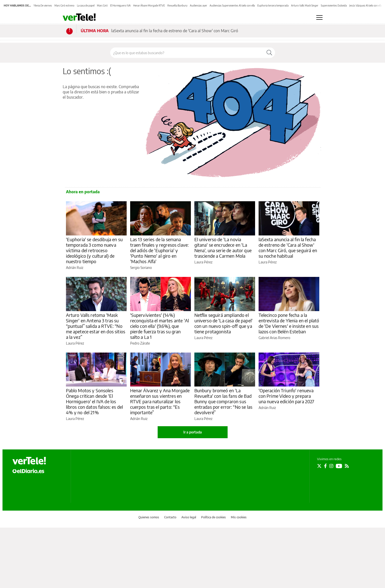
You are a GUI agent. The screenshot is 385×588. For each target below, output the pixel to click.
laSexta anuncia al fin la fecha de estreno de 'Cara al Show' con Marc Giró (175, 31)
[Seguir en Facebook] (325, 466)
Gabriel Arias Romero (274, 338)
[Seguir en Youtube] (339, 466)
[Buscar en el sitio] (187, 53)
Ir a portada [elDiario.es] (193, 432)
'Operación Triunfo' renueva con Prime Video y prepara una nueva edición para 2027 (286, 396)
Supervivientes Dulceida (334, 5)
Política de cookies (213, 517)
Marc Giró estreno (64, 5)
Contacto (170, 517)
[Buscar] (269, 53)
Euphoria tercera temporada (273, 5)
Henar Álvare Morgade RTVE (149, 5)
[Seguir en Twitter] (319, 466)
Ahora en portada (83, 192)
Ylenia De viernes (43, 5)
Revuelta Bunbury (177, 5)
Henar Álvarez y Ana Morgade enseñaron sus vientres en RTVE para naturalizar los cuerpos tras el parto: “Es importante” (160, 401)
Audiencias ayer (198, 5)
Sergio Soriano (141, 268)
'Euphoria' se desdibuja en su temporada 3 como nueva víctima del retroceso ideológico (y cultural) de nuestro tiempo (94, 250)
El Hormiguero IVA (120, 5)
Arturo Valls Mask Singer (305, 5)
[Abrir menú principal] (319, 17)
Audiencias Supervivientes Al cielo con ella (232, 5)
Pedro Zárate (140, 343)
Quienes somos (149, 517)
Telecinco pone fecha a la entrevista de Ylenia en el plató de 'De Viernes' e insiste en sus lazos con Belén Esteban (289, 323)
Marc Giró (102, 5)
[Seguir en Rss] (347, 466)
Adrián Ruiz (75, 268)
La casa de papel (86, 5)
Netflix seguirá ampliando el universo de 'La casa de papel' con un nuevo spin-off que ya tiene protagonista (224, 323)
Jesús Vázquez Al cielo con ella (366, 5)
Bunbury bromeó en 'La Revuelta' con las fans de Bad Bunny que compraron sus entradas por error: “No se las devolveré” (223, 401)
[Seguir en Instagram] (331, 466)
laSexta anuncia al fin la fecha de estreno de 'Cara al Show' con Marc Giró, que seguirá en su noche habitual (288, 248)
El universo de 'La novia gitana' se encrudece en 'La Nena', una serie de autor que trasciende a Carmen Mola (223, 248)
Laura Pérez (203, 262)
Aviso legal (189, 517)
